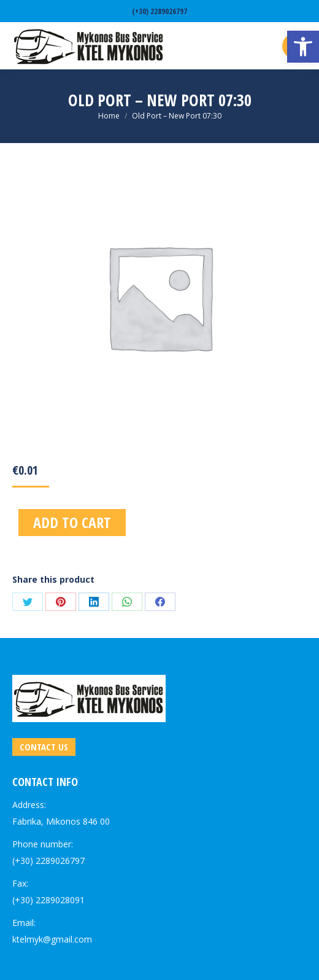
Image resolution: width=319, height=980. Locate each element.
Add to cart (72, 522)
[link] (303, 47)
